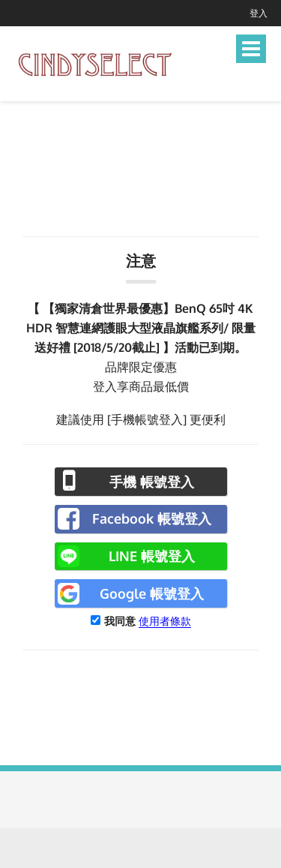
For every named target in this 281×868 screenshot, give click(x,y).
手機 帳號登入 (152, 482)
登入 (259, 13)
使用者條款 (165, 621)
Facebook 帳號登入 (152, 518)
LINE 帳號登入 (152, 556)
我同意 (120, 621)
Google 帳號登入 (152, 593)
